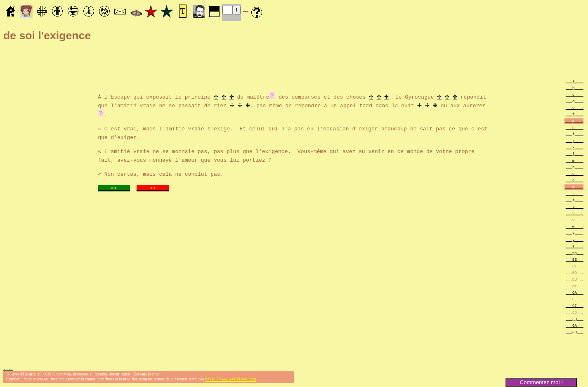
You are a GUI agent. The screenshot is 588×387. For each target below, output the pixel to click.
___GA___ (575, 325)
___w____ (575, 226)
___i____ (575, 134)
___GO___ (575, 332)
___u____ (575, 213)
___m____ (575, 160)
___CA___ (575, 292)
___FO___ (575, 319)
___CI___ (575, 306)
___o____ (575, 173)
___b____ (575, 88)
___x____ (575, 233)
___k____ (575, 147)
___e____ (575, 107)
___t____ (575, 206)
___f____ (575, 114)
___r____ (575, 193)
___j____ (575, 140)
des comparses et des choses (322, 96)
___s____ (575, 200)
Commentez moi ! (541, 382)
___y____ (575, 240)
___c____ (575, 94)
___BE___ (575, 259)
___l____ (575, 154)
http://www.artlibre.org (231, 380)
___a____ (575, 81)
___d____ (575, 101)
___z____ (575, 246)
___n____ (575, 167)
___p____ (575, 180)
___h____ (575, 127)
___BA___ (575, 253)
